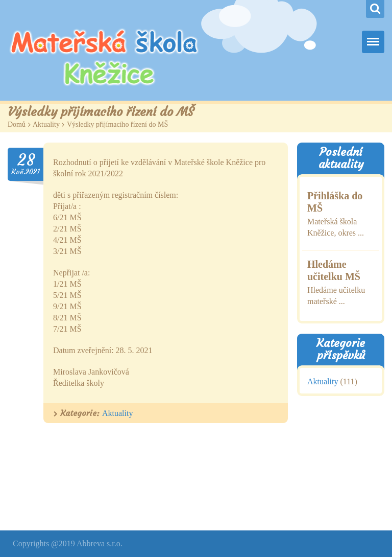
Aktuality (46, 124)
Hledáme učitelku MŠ (334, 270)
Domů (17, 124)
